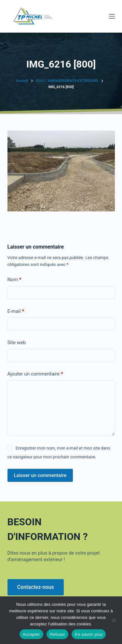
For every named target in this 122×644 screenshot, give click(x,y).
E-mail (16, 311)
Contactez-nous (36, 587)
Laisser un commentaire (40, 475)
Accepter (31, 634)
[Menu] (112, 16)
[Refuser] (114, 620)
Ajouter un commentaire (35, 374)
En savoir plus (89, 634)
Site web (17, 343)
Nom (14, 280)
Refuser (57, 634)
